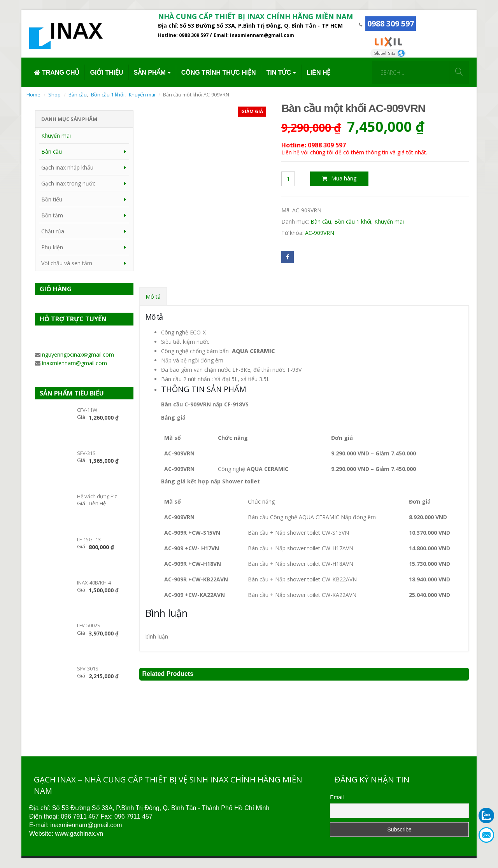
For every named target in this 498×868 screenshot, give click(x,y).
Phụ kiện (52, 247)
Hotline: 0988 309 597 (184, 35)
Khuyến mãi (389, 221)
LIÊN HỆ (318, 73)
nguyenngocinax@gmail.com (78, 354)
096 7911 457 (80, 816)
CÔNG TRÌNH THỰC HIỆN (219, 73)
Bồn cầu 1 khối (353, 221)
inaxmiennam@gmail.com (75, 363)
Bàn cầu (321, 221)
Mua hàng (344, 178)
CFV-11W (87, 410)
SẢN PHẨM (150, 73)
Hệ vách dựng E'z (97, 496)
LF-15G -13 (89, 539)
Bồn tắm (52, 215)
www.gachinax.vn (79, 834)
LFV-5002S (89, 625)
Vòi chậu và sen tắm (67, 263)
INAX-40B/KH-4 (94, 583)
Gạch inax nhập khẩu (67, 167)
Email (337, 797)
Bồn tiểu (52, 199)
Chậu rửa (53, 231)
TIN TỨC (279, 73)
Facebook (288, 257)
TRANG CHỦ (57, 73)
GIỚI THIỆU (106, 73)
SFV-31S (86, 453)
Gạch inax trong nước (68, 183)
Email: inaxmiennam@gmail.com (254, 35)
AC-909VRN (320, 233)
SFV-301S (88, 668)
